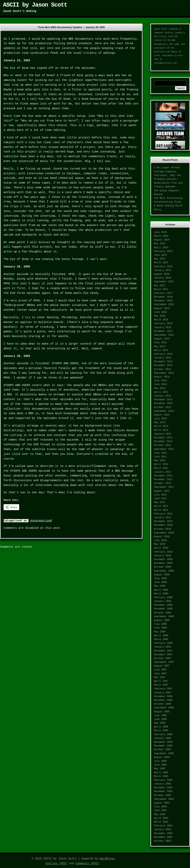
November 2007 (163, 655)
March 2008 (161, 639)
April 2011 (161, 506)
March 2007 (161, 685)
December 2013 (163, 400)
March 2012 (161, 468)
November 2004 (163, 791)
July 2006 (160, 716)
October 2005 (162, 750)
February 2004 (163, 826)
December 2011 (163, 476)
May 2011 (160, 502)
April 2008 (161, 636)
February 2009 (163, 598)
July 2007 (160, 670)
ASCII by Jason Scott (35, 5)
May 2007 (160, 677)
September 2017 (164, 282)
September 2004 (164, 799)
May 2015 (160, 347)
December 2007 (163, 651)
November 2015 (163, 331)
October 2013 (162, 407)
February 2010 (163, 552)
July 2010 (160, 540)
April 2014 (161, 392)
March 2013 (161, 430)
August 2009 (162, 575)
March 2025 (161, 236)
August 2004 (162, 803)
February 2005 (163, 780)
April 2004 (161, 818)
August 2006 (162, 712)
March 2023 (161, 263)
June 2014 (160, 384)
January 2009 (162, 601)
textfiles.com (162, 52)
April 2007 (161, 681)
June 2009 (160, 582)
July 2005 (160, 761)
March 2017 (161, 289)
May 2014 (160, 388)
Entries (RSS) (57, 863)
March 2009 (161, 594)
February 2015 (163, 354)
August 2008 (162, 620)
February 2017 (163, 293)
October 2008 (162, 613)
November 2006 (163, 700)
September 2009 (164, 571)
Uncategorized (41, 521)
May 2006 (160, 723)
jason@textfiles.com (165, 63)
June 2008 (160, 628)
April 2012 (161, 464)
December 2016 (163, 297)
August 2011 (162, 491)
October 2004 (162, 795)
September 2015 (164, 335)
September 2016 (164, 305)
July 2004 (160, 807)
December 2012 (163, 438)
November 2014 (163, 365)
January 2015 (162, 358)
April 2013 (161, 426)
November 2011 (163, 480)
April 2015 (161, 350)
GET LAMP (174, 44)
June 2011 (160, 499)
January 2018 (162, 278)
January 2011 (162, 518)
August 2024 (162, 240)
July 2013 (160, 419)
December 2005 (163, 742)
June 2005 (160, 765)
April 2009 (161, 590)
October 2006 (162, 704)
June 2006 (160, 719)
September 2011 (164, 487)
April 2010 (161, 548)
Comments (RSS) (87, 863)
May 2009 (160, 586)
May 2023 (160, 259)
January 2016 (162, 328)
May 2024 (160, 244)
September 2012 (164, 449)
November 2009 (163, 563)
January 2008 (162, 647)
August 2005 (162, 757)
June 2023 (160, 255)
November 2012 (163, 442)
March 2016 (161, 320)
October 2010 (162, 529)
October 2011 (162, 483)
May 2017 (160, 286)
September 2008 (164, 617)
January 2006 (162, 738)
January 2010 (162, 556)
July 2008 (160, 624)
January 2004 (162, 830)
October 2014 (162, 369)
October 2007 (162, 658)
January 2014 (162, 396)
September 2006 (164, 708)
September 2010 (164, 533)
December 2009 (163, 560)
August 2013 (162, 415)
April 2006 (161, 727)
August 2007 (162, 666)
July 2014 (160, 381)
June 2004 (160, 811)
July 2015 (160, 343)
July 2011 (160, 495)
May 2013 (160, 423)
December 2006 (163, 697)
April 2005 (161, 773)
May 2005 (160, 769)
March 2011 (161, 510)
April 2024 (161, 248)
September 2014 (164, 373)
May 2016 (160, 316)
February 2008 (163, 643)
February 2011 (163, 514)
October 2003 (162, 841)
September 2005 (164, 754)
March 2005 (161, 776)
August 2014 (162, 377)
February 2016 (163, 324)
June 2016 (160, 312)
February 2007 (163, 689)
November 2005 (163, 746)
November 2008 (163, 609)
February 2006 (163, 735)
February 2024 (163, 251)
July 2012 (160, 453)
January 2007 (162, 693)
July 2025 (160, 232)
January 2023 (162, 270)
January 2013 (162, 434)
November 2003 (163, 837)
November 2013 (163, 403)
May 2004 (160, 814)
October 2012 (162, 445)
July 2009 (160, 579)
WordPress (107, 859)
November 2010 (163, 525)
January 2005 (162, 784)
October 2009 (162, 567)
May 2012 (160, 461)
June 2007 (160, 674)
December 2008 (163, 605)
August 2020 (162, 274)
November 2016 (163, 301)
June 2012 (160, 457)
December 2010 (163, 521)
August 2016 (162, 308)
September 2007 (164, 662)
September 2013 (164, 411)
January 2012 (162, 472)
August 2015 (162, 339)
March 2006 (161, 731)
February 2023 (163, 267)
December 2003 (163, 834)
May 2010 (160, 544)
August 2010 (162, 537)
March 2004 (161, 822)
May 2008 (160, 632)
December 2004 (163, 788)
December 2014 (163, 362)
